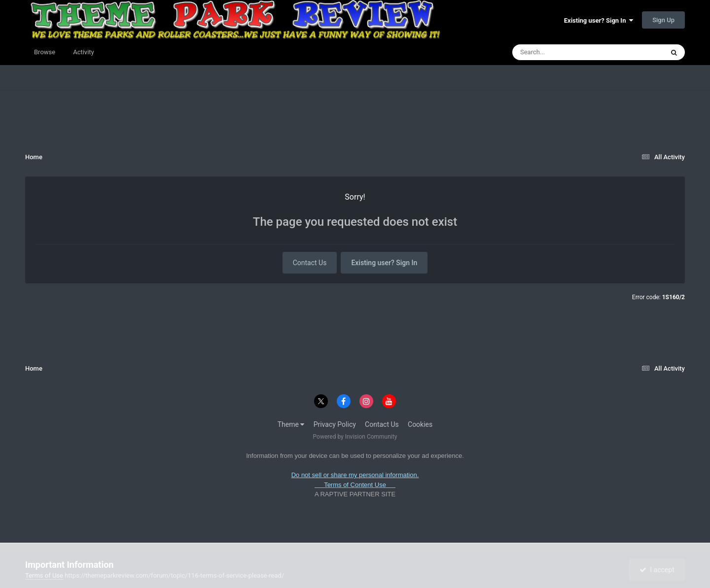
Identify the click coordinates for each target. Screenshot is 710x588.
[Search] (563, 52)
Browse (45, 52)
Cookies (420, 424)
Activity (84, 52)
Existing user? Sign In (599, 20)
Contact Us (310, 263)
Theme (291, 424)
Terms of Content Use (355, 485)
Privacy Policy (335, 424)
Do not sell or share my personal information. (355, 475)
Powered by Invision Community (355, 437)
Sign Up (663, 20)
